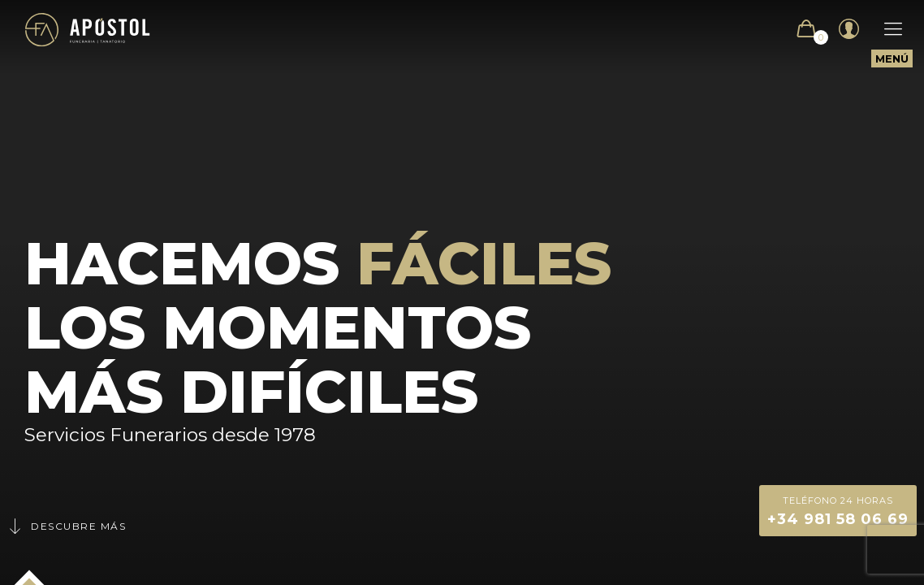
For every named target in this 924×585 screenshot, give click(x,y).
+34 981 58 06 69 (838, 510)
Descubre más (67, 526)
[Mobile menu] (885, 29)
